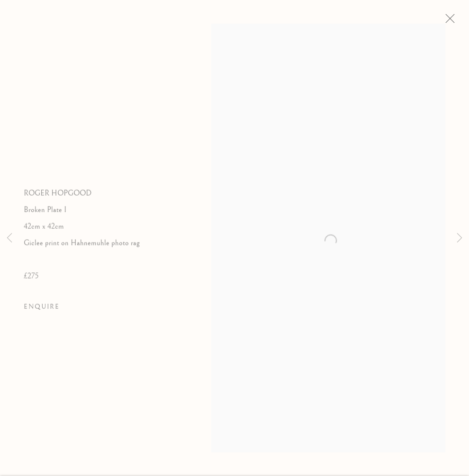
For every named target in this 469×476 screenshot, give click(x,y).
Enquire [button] (42, 309)
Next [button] (460, 238)
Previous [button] (9, 238)
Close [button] (453, 21)
